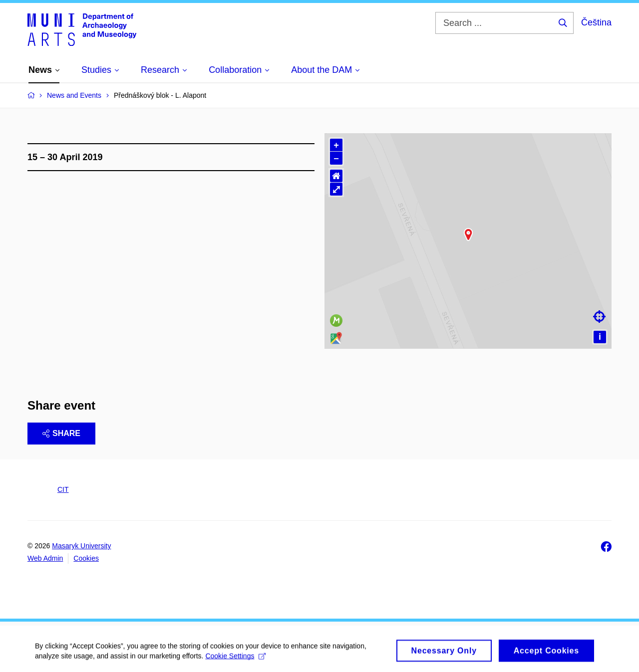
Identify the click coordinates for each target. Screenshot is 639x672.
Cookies (86, 558)
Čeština (596, 22)
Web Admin (45, 558)
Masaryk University (81, 546)
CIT (63, 489)
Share (61, 433)
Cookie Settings (235, 666)
